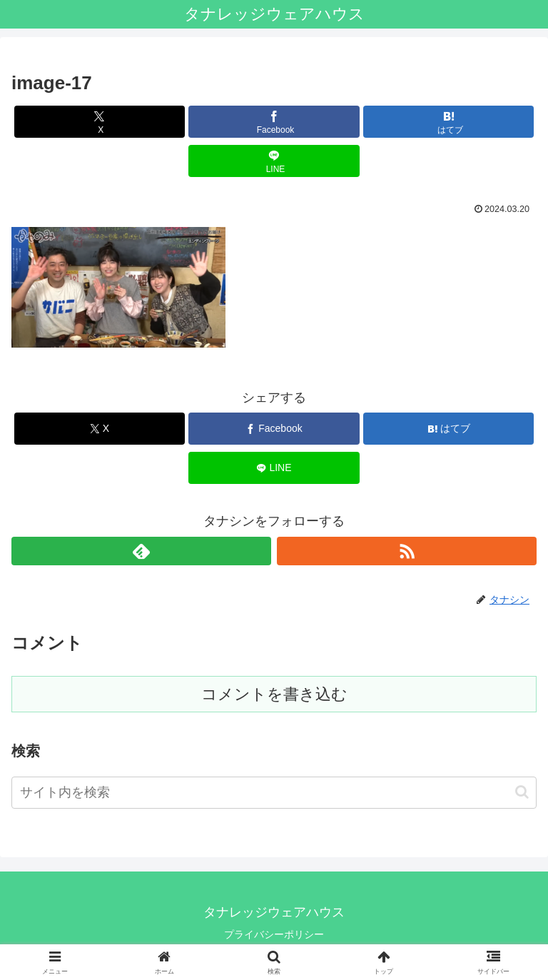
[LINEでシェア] (274, 161)
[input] (274, 793)
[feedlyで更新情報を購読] (141, 551)
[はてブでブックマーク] (448, 122)
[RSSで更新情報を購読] (407, 551)
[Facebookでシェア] (274, 122)
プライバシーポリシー (274, 934)
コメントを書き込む (274, 694)
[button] (522, 792)
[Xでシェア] (100, 122)
